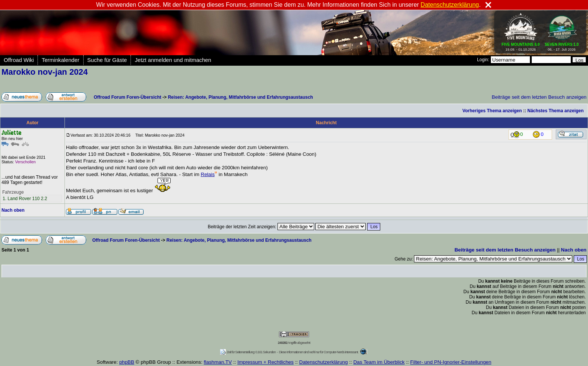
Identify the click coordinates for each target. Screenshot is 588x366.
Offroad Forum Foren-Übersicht (127, 97)
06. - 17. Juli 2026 (562, 45)
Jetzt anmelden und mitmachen (173, 60)
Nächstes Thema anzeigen (555, 111)
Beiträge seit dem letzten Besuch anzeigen (539, 97)
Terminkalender (60, 60)
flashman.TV (218, 362)
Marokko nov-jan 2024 (45, 72)
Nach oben (13, 210)
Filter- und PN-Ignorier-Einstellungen (451, 362)
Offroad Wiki (19, 60)
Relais (209, 174)
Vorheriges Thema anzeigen (492, 111)
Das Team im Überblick (379, 362)
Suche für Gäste (107, 60)
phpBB (127, 362)
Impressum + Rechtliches (265, 362)
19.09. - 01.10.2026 (521, 45)
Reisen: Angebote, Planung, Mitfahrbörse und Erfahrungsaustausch (241, 97)
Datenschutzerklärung (324, 362)
